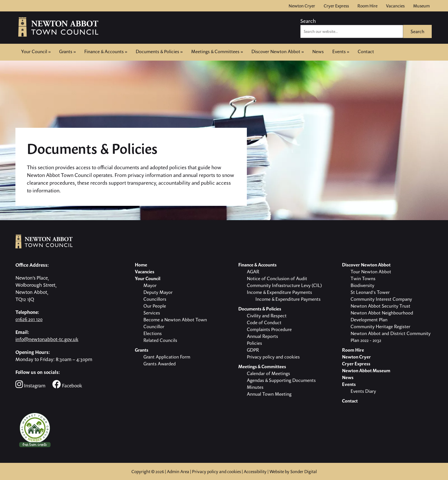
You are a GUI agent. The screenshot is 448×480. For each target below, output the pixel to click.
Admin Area (178, 471)
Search (308, 21)
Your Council (36, 51)
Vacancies (395, 6)
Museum (421, 6)
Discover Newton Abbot (278, 51)
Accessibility (255, 471)
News (318, 51)
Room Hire (367, 6)
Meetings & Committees (217, 51)
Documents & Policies (159, 51)
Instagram (30, 384)
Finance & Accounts (106, 51)
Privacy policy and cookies (216, 471)
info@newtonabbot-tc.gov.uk (47, 339)
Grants (67, 51)
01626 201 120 (29, 319)
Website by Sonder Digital (293, 471)
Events (341, 51)
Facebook (67, 384)
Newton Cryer (302, 6)
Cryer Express (336, 6)
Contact (366, 51)
